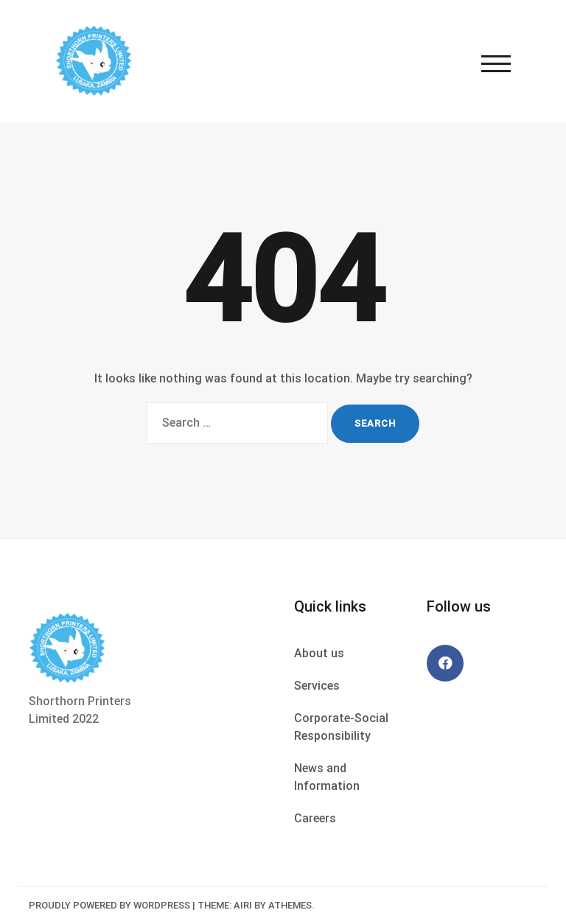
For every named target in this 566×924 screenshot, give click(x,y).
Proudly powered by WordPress (109, 905)
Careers (315, 818)
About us (319, 653)
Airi (243, 905)
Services (317, 686)
